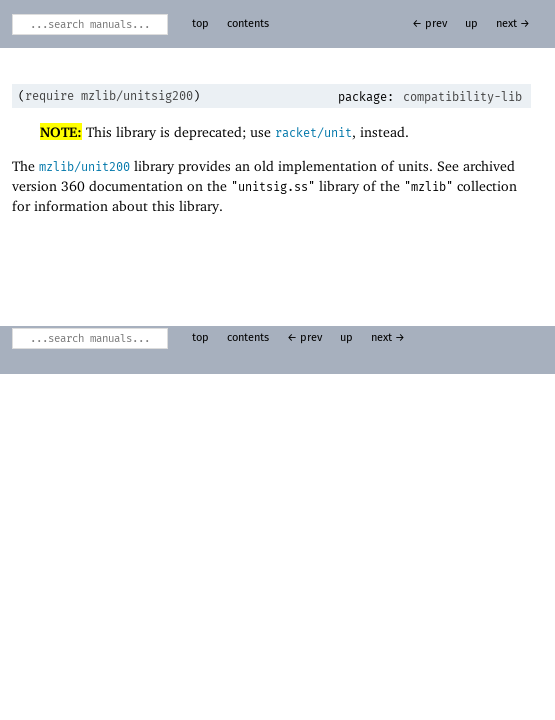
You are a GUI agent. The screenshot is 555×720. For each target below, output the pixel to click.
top (200, 24)
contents (248, 24)
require (49, 96)
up (471, 24)
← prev (429, 24)
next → (513, 24)
